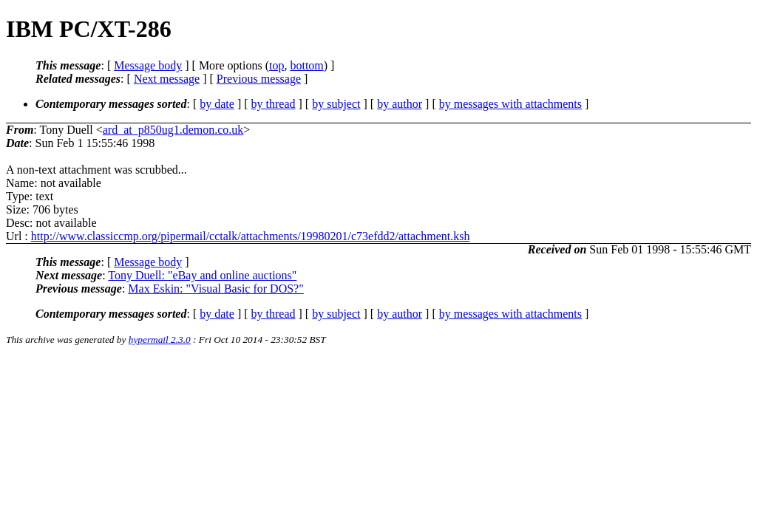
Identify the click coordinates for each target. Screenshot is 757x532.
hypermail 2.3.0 (160, 340)
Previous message (259, 79)
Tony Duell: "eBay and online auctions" (202, 275)
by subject (336, 104)
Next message (167, 79)
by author (400, 104)
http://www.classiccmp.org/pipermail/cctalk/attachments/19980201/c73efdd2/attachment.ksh (251, 236)
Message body (148, 65)
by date (217, 104)
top (276, 65)
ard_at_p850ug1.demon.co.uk (173, 130)
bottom (306, 65)
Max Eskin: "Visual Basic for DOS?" (215, 289)
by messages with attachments (510, 104)
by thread (274, 104)
